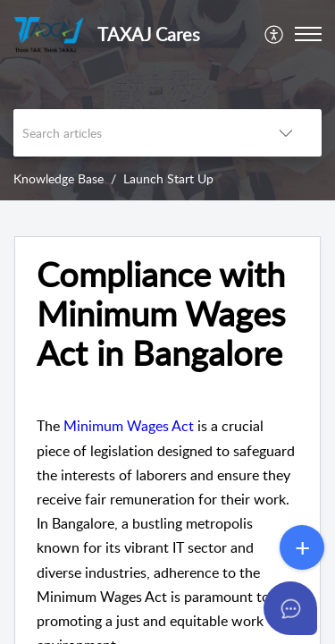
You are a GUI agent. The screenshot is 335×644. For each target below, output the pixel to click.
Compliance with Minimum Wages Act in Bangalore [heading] (161, 314)
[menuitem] (275, 34)
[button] (275, 34)
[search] (132, 133)
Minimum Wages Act (129, 426)
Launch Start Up (168, 178)
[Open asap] (299, 608)
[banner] (167, 100)
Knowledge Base (59, 178)
